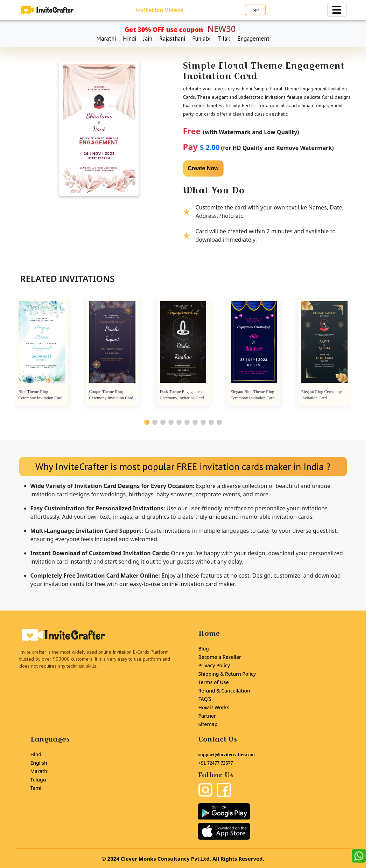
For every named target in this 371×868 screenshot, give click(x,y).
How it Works (214, 707)
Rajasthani (172, 39)
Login (255, 10)
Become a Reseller (220, 657)
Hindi (129, 39)
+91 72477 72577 (216, 763)
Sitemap (208, 724)
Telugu (38, 780)
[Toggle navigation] (337, 10)
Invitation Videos (159, 10)
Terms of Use (214, 682)
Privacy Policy (214, 665)
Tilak (224, 39)
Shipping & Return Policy (227, 674)
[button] (147, 422)
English (39, 763)
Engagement (253, 39)
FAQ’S (205, 699)
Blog (204, 649)
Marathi (106, 39)
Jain (148, 39)
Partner (207, 716)
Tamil (37, 788)
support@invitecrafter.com (227, 755)
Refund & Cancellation (224, 691)
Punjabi (201, 39)
